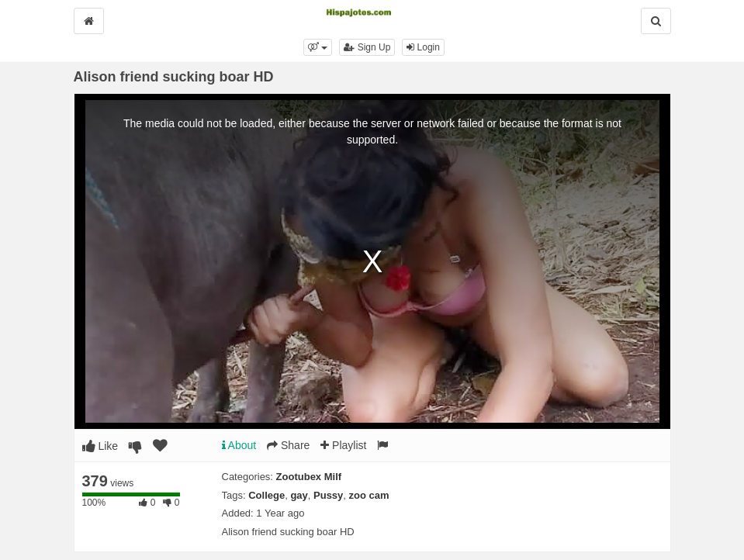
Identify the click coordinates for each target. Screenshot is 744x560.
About (239, 445)
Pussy (328, 495)
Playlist (343, 445)
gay (299, 495)
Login (423, 47)
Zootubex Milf (309, 477)
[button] (318, 47)
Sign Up (367, 47)
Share (288, 445)
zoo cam (369, 495)
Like (100, 446)
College (266, 495)
